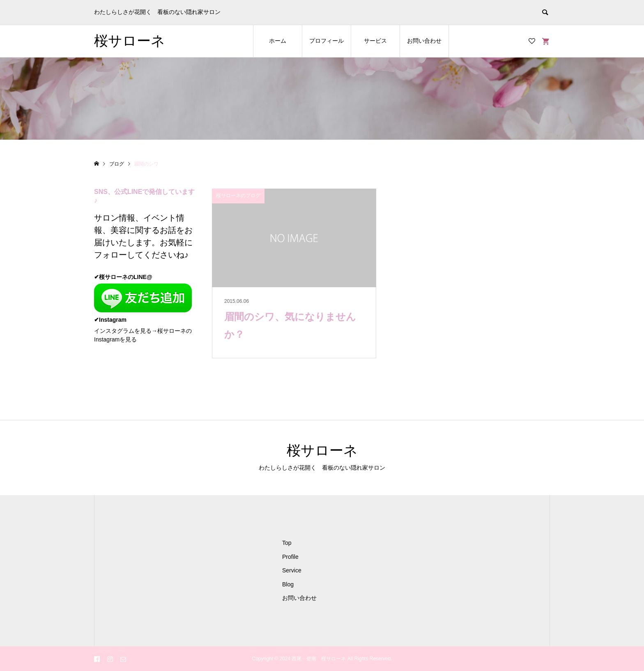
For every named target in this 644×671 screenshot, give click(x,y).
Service (292, 570)
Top (287, 543)
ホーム (278, 41)
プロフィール (327, 41)
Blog (288, 584)
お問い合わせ (424, 41)
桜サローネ (130, 41)
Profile (290, 557)
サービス (375, 41)
